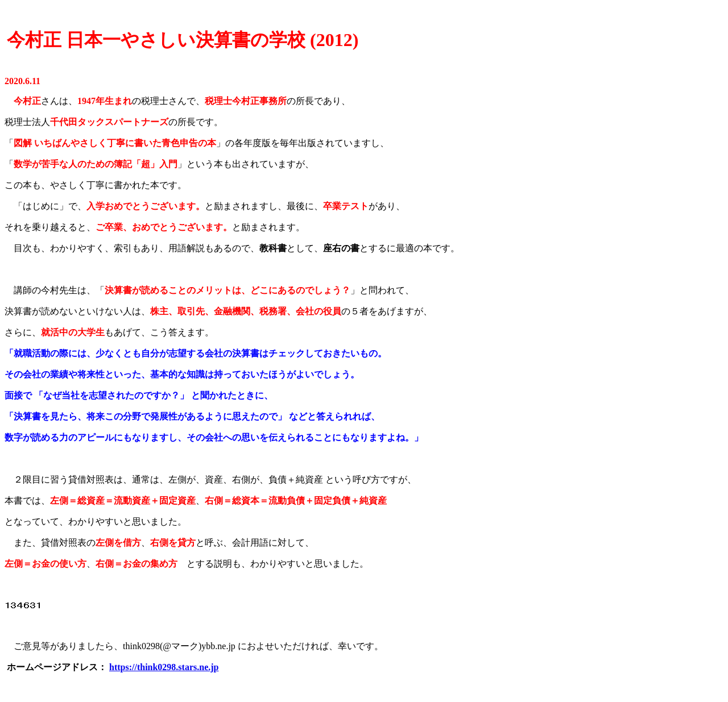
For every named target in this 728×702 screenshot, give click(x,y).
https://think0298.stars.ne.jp (164, 667)
